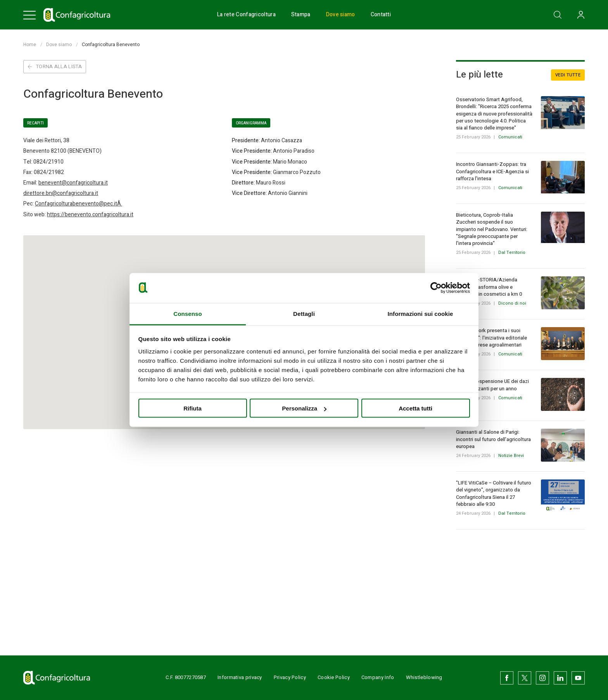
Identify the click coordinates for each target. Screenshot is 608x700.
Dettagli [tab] (304, 313)
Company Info (378, 677)
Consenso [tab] (187, 313)
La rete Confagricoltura (246, 15)
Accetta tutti (415, 408)
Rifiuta (193, 408)
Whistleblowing (424, 677)
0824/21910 (48, 162)
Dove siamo (341, 15)
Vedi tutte (568, 75)
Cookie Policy (334, 677)
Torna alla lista (55, 66)
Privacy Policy (290, 677)
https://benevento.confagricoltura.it (90, 215)
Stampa (301, 15)
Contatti (381, 15)
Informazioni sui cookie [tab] (421, 313)
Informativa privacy (240, 677)
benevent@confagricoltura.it (73, 183)
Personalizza (304, 408)
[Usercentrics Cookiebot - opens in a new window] (436, 288)
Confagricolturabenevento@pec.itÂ (79, 204)
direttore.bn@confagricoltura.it (61, 193)
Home (30, 45)
